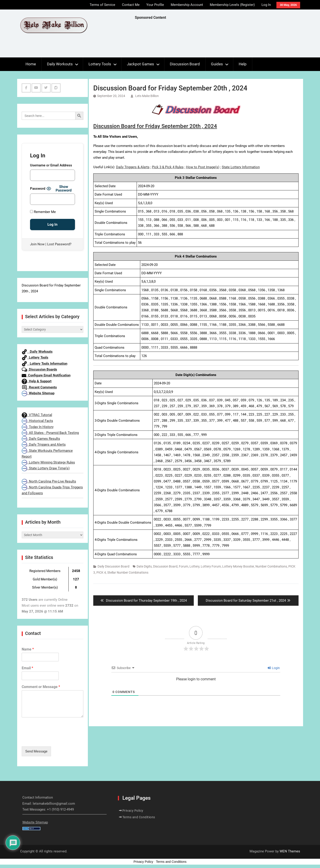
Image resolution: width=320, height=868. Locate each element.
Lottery (194, 566)
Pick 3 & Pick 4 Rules (168, 167)
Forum (183, 566)
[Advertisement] (217, 40)
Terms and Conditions (139, 817)
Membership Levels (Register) (232, 5)
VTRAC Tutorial (37, 415)
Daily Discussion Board (113, 566)
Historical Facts (37, 421)
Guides (217, 64)
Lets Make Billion (147, 96)
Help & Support (37, 381)
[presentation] (56, 739)
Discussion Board (185, 64)
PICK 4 (101, 572)
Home (31, 64)
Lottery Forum (211, 566)
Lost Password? (59, 244)
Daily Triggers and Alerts (44, 445)
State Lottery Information (241, 167)
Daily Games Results (41, 439)
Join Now (37, 244)
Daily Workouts (60, 64)
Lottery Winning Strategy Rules (48, 462)
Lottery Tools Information (44, 364)
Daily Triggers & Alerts (133, 167)
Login (274, 668)
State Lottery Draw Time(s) (46, 468)
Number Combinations (271, 566)
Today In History (38, 427)
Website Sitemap (38, 393)
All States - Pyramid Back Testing (50, 433)
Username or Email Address (51, 165)
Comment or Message (41, 687)
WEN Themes (290, 851)
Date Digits (144, 566)
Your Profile (155, 5)
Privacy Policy (133, 811)
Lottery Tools (100, 64)
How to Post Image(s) (203, 167)
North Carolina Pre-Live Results (49, 481)
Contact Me (131, 5)
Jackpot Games (140, 64)
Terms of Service (102, 5)
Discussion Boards (39, 369)
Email (27, 668)
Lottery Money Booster (238, 566)
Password (38, 189)
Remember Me (43, 212)
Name (28, 649)
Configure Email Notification (46, 375)
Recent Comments (39, 387)
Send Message (36, 751)
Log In (266, 5)
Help (243, 64)
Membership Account (187, 5)
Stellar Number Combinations (128, 572)
